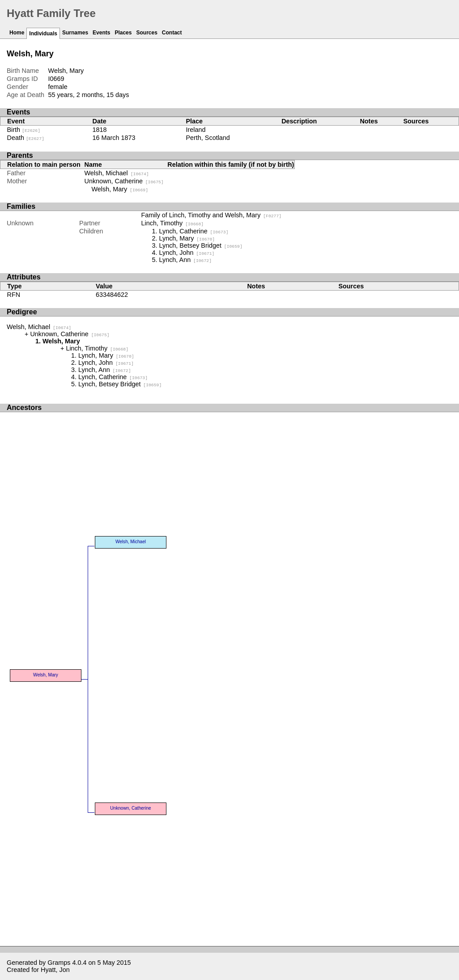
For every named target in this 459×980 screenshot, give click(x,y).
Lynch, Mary (187, 238)
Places (123, 33)
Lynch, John (187, 253)
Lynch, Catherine (194, 231)
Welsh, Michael (117, 173)
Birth (24, 130)
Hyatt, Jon (55, 970)
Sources (147, 33)
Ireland (195, 130)
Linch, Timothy (173, 223)
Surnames (75, 33)
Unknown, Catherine (124, 181)
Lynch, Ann (186, 260)
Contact (172, 33)
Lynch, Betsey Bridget (201, 245)
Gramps (59, 963)
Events (101, 33)
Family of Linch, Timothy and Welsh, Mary (212, 215)
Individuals (43, 34)
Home (17, 33)
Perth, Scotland (208, 138)
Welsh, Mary (120, 189)
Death (26, 138)
